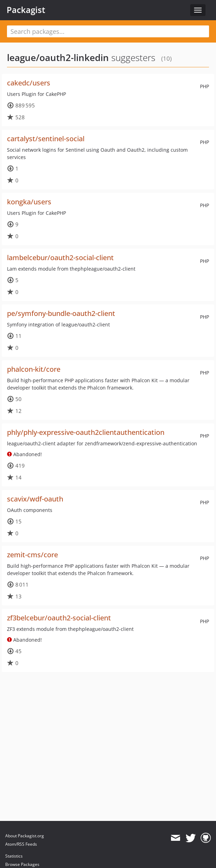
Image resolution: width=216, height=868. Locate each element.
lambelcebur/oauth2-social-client (60, 258)
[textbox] (108, 31)
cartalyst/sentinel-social (46, 139)
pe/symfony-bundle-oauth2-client (61, 313)
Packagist (26, 10)
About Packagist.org (25, 836)
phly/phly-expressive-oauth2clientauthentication (86, 432)
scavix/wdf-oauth (35, 499)
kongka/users (29, 202)
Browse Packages (22, 864)
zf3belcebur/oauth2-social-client (59, 618)
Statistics (14, 856)
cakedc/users (29, 83)
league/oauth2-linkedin (58, 58)
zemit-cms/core (32, 555)
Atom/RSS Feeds (21, 844)
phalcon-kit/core (34, 369)
